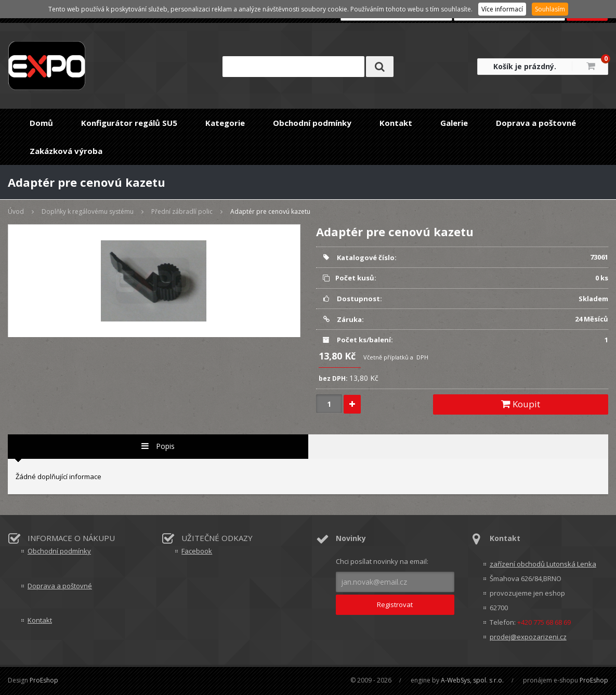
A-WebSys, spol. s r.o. (472, 680)
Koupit (521, 404)
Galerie (454, 123)
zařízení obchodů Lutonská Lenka (543, 564)
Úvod (16, 211)
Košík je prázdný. (525, 66)
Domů (41, 123)
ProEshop (44, 680)
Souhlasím (550, 9)
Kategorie (225, 123)
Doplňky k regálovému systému (88, 211)
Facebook (197, 551)
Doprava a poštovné (536, 123)
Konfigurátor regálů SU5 (129, 123)
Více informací (502, 9)
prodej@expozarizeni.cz (528, 637)
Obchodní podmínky (312, 123)
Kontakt (396, 123)
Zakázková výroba (66, 151)
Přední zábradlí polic (182, 211)
